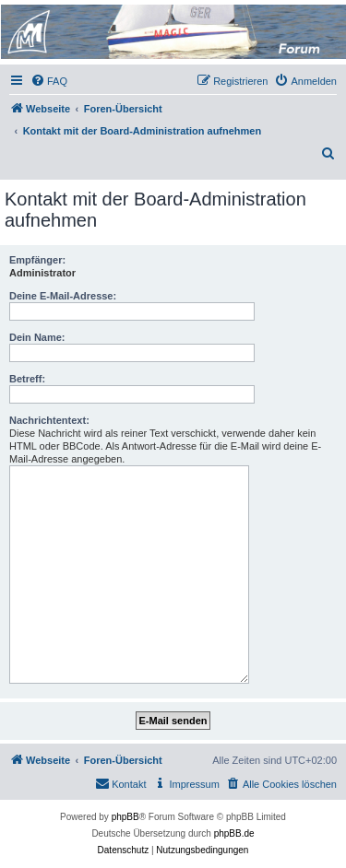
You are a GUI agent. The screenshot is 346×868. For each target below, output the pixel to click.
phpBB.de (234, 833)
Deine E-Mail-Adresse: (63, 296)
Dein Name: (37, 337)
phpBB (125, 817)
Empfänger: (37, 260)
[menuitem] (49, 81)
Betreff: (27, 379)
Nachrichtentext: (49, 420)
